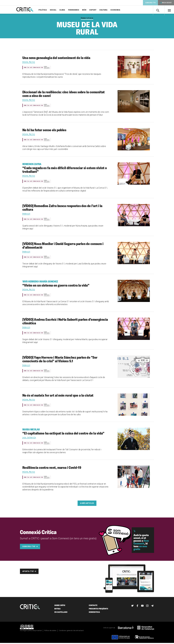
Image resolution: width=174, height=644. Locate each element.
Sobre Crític (60, 606)
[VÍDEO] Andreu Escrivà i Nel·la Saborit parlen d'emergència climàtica (65, 322)
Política (47, 10)
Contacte (93, 606)
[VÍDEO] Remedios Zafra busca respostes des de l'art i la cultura (62, 209)
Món (88, 10)
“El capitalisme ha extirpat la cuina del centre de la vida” (66, 433)
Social (57, 10)
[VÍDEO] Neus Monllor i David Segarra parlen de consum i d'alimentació (63, 246)
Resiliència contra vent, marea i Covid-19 (52, 468)
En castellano (61, 613)
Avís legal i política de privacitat (31, 632)
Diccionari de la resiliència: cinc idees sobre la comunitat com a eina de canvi (63, 95)
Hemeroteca (87, 19)
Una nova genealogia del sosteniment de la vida (56, 59)
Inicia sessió (167, 3)
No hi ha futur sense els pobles (44, 131)
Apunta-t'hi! (28, 572)
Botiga (57, 610)
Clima (66, 10)
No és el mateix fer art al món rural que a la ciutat (58, 396)
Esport (97, 10)
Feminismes (78, 10)
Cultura (107, 10)
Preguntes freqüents (98, 610)
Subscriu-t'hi (150, 3)
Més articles (88, 504)
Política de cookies (50, 632)
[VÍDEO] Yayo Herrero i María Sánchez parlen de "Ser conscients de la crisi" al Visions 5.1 (60, 360)
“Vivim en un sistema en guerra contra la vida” (66, 285)
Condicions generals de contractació (71, 632)
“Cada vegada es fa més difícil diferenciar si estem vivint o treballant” (66, 169)
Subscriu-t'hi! (29, 547)
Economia (119, 10)
